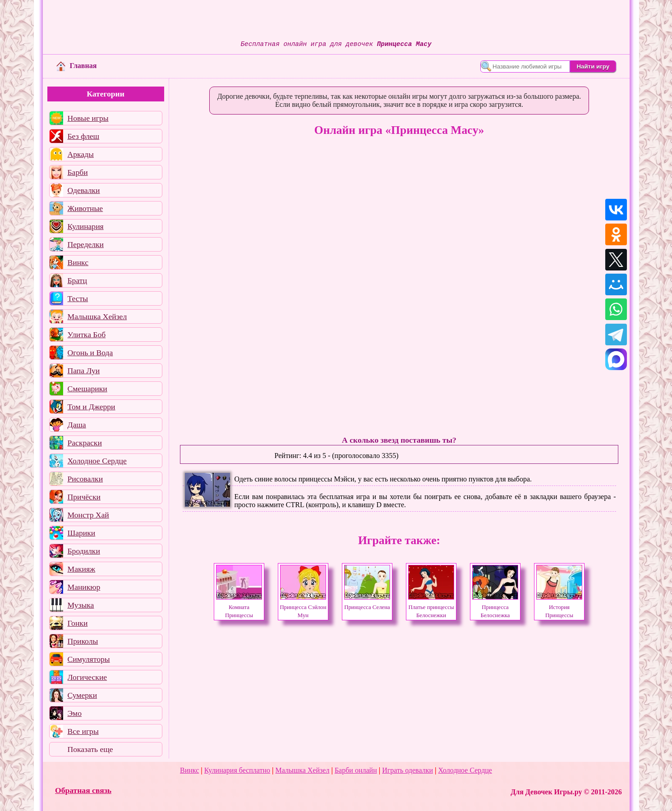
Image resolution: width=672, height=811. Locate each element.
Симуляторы (89, 659)
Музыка (81, 605)
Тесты (78, 298)
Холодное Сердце (97, 461)
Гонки (78, 623)
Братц (77, 280)
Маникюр (84, 587)
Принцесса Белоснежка (495, 607)
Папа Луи (84, 371)
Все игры (83, 731)
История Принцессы (559, 607)
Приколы (83, 641)
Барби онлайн (356, 770)
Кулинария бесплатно (237, 770)
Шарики (82, 533)
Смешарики (87, 389)
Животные (85, 208)
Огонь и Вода (90, 353)
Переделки (86, 244)
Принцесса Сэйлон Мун (303, 607)
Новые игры (88, 118)
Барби (78, 172)
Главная (77, 66)
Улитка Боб (87, 334)
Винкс (78, 262)
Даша (77, 425)
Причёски (84, 497)
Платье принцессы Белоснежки (431, 607)
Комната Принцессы (239, 607)
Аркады (81, 154)
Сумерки (83, 695)
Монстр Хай (88, 515)
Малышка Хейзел (97, 316)
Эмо (75, 713)
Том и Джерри (92, 407)
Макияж (82, 569)
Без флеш (84, 136)
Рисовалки (85, 479)
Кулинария (86, 226)
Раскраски (85, 443)
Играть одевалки (407, 770)
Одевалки (84, 190)
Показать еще (90, 749)
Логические (87, 677)
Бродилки (84, 551)
